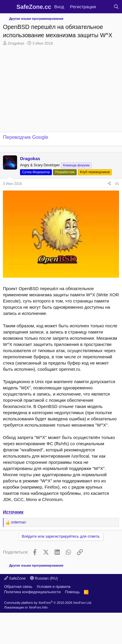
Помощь (72, 592)
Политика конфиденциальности (32, 592)
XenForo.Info (38, 607)
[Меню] (8, 7)
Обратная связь (18, 587)
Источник (13, 512)
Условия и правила (53, 587)
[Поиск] (116, 7)
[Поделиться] (109, 184)
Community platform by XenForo (48, 603)
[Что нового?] (104, 7)
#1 (117, 184)
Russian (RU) (44, 578)
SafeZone (15, 578)
